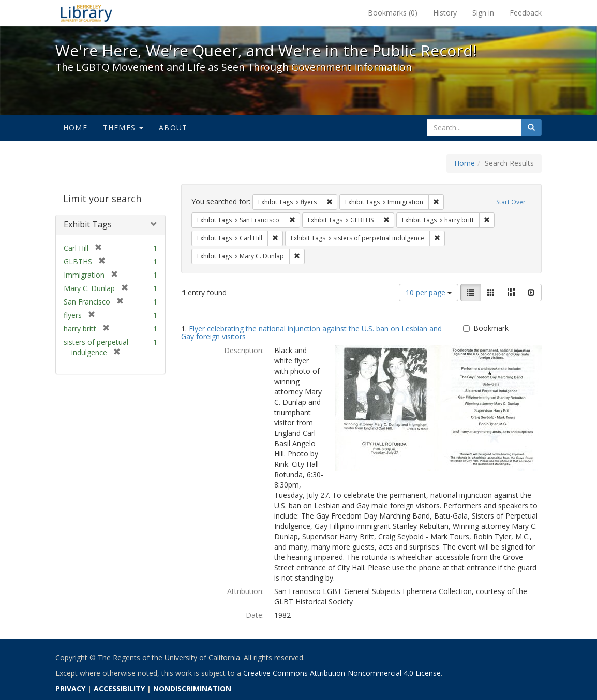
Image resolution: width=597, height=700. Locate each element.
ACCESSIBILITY (119, 688)
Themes (123, 127)
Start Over (511, 202)
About (173, 127)
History (445, 13)
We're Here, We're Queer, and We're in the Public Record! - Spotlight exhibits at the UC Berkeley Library (86, 13)
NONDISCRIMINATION (192, 688)
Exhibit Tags (88, 224)
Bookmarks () (393, 13)
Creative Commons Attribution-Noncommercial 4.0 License (342, 673)
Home (75, 127)
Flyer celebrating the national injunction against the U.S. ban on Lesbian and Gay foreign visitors (311, 332)
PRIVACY (70, 688)
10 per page (429, 292)
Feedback (526, 13)
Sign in (483, 13)
